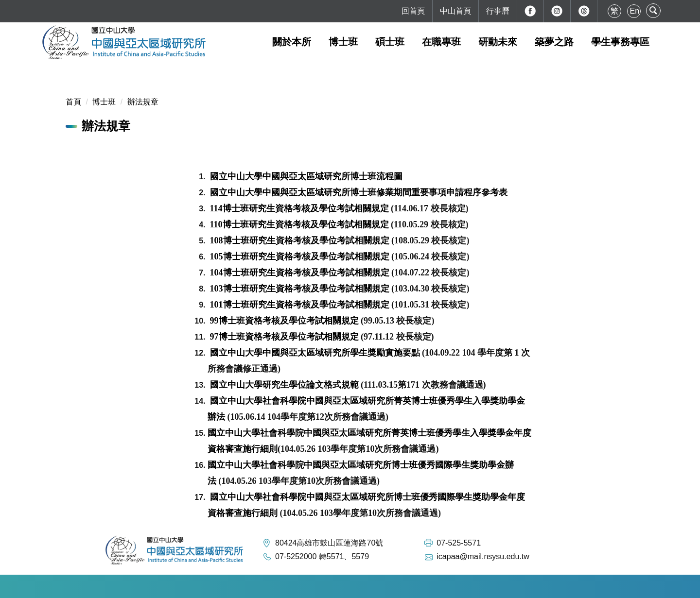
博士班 (104, 102)
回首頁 (413, 11)
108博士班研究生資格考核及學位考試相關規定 (300, 240)
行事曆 (498, 11)
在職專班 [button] (441, 42)
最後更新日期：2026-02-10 (378, 586)
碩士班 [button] (390, 42)
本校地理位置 (300, 586)
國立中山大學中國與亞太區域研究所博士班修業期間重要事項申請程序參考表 (359, 192)
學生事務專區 (620, 42)
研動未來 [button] (498, 42)
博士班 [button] (343, 42)
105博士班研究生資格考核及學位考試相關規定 (300, 256)
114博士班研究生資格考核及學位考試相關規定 (301, 208)
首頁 (73, 102)
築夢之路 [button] (554, 42)
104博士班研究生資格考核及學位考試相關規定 (300, 273)
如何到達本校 (245, 586)
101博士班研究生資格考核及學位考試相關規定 (300, 305)
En (635, 11)
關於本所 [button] (292, 42)
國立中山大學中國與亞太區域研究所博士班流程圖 (306, 176)
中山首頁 (455, 11)
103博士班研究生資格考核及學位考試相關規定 (300, 289)
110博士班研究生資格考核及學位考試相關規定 (299, 224)
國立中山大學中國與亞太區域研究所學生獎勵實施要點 (315, 353)
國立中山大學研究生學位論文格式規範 (284, 385)
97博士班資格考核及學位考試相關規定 (284, 337)
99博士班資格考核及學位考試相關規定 (284, 321)
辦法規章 (143, 102)
